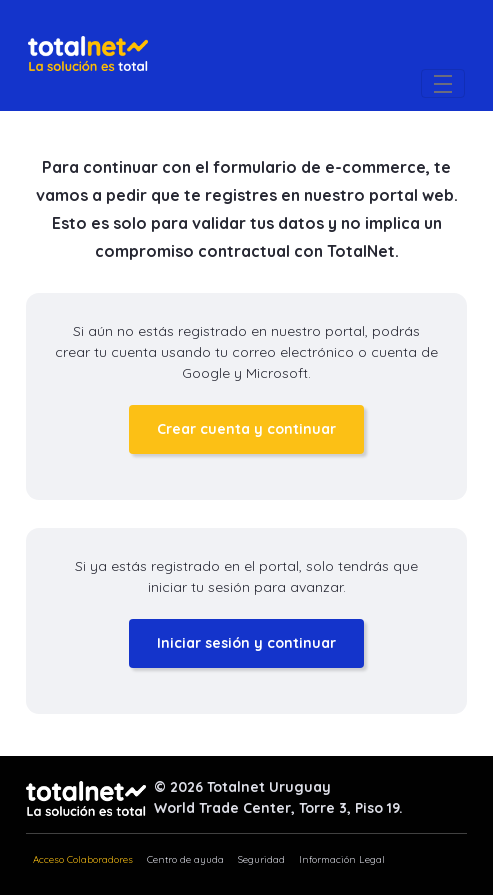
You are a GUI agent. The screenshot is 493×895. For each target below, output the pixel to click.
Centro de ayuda (185, 859)
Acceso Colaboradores (83, 859)
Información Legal (342, 859)
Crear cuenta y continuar (246, 429)
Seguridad (261, 859)
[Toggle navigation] (443, 83)
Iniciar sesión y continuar (246, 643)
